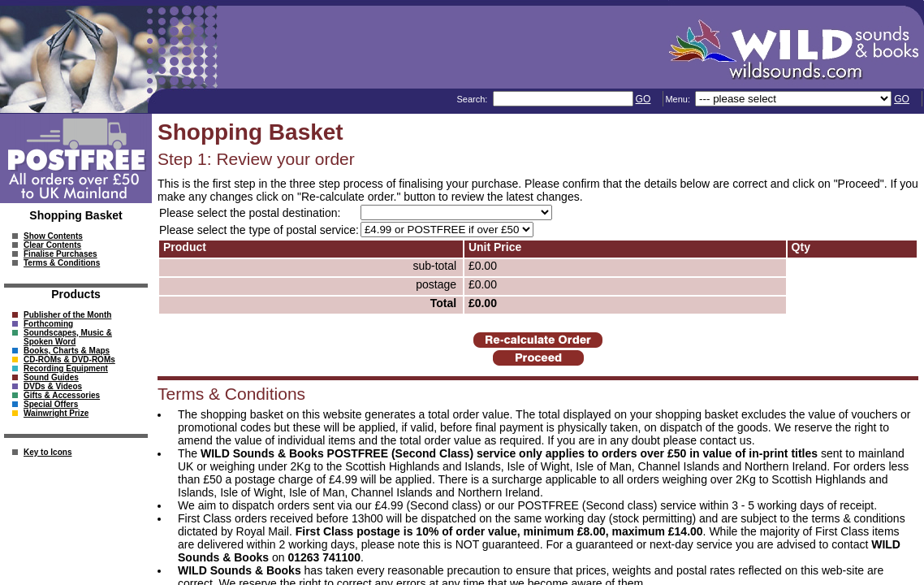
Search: (473, 99)
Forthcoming (48, 324)
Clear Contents (52, 245)
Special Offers (51, 404)
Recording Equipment (66, 368)
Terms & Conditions (62, 263)
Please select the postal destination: (250, 213)
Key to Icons (47, 452)
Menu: (679, 99)
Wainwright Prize (56, 413)
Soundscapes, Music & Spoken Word (68, 337)
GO (643, 99)
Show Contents (53, 236)
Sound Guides (51, 377)
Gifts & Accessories (62, 395)
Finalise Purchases (60, 254)
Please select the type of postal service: (259, 230)
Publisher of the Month (67, 315)
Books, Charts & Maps (67, 351)
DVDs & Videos (53, 386)
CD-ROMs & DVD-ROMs (69, 360)
